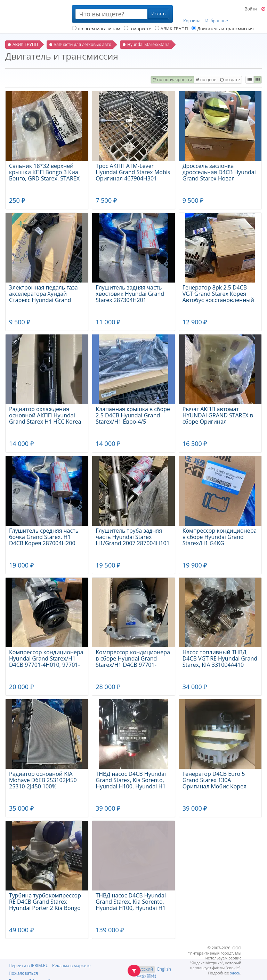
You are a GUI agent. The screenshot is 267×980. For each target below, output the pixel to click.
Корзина (192, 14)
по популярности (172, 80)
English (164, 969)
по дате (230, 80)
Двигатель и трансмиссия (223, 29)
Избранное (217, 14)
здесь (235, 973)
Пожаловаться (23, 973)
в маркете (137, 29)
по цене (206, 80)
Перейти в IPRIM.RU (29, 966)
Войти (250, 9)
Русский (145, 969)
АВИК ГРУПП (171, 29)
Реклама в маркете (71, 966)
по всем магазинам (96, 29)
